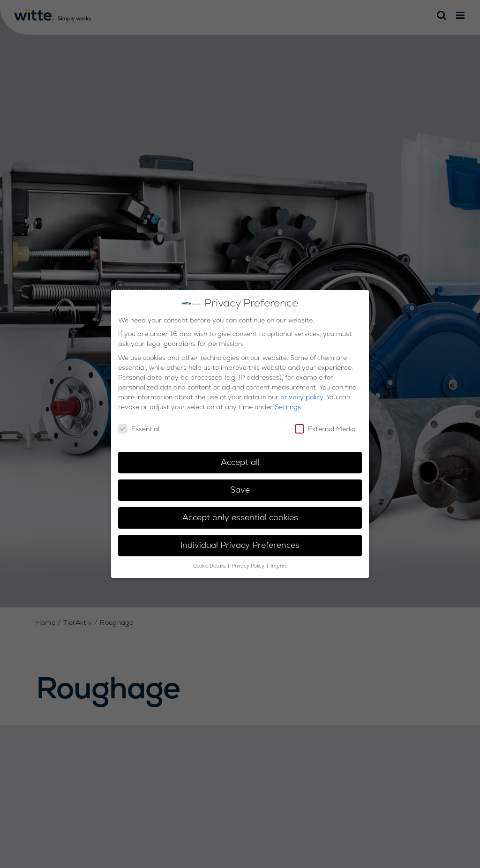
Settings (288, 403)
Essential (139, 425)
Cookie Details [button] (210, 562)
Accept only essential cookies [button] (240, 514)
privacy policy (302, 393)
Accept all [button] (240, 458)
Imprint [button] (279, 562)
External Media (325, 425)
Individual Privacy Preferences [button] (240, 541)
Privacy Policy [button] (249, 562)
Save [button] (240, 486)
